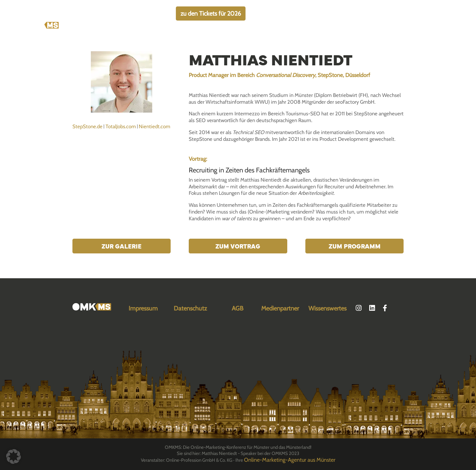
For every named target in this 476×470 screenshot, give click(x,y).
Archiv (402, 39)
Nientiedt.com (155, 126)
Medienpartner (280, 308)
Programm (324, 39)
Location (355, 39)
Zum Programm (355, 246)
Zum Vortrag (238, 246)
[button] (14, 457)
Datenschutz (190, 308)
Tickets (255, 39)
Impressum (143, 308)
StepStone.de (87, 126)
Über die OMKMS (219, 39)
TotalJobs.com (121, 126)
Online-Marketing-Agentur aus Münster (290, 460)
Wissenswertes (327, 308)
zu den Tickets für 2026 (211, 13)
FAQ (380, 39)
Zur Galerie (122, 246)
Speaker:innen (288, 39)
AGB (238, 308)
